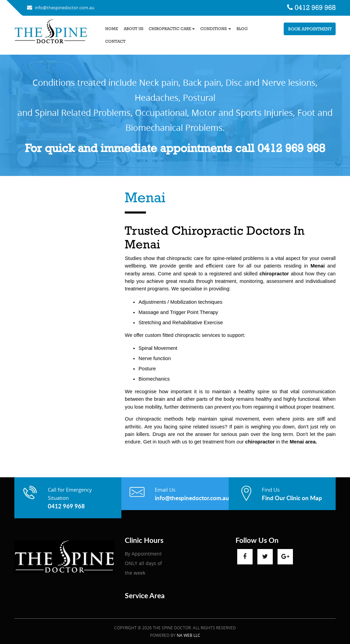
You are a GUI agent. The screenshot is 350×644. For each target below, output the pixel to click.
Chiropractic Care (172, 29)
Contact (115, 41)
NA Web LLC (189, 635)
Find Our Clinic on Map (292, 498)
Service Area (145, 595)
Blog (242, 29)
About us (133, 29)
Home (112, 29)
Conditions (216, 29)
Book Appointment (310, 29)
